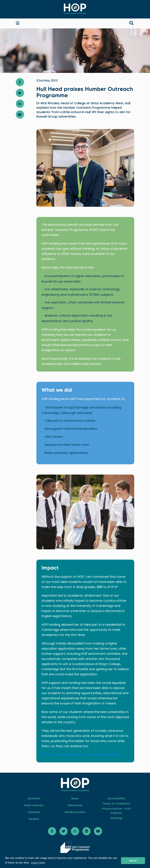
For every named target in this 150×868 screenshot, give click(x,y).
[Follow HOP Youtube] (98, 831)
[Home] (75, 9)
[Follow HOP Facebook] (52, 831)
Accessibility (116, 798)
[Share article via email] (20, 114)
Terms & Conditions (116, 804)
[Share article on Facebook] (20, 82)
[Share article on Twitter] (20, 93)
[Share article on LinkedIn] (20, 104)
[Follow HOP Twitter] (64, 831)
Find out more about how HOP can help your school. (81, 755)
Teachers (34, 812)
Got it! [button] (133, 861)
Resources (75, 805)
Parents (34, 819)
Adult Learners (34, 805)
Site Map (116, 818)
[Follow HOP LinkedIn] (86, 831)
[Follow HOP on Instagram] (75, 831)
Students (34, 798)
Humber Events (75, 812)
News (75, 798)
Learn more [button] (38, 863)
